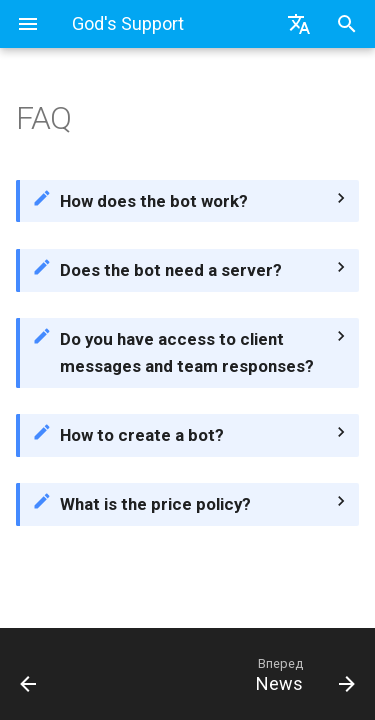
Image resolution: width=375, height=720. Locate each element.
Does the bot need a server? (171, 270)
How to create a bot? (142, 435)
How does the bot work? (154, 201)
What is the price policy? (155, 504)
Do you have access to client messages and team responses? (187, 352)
